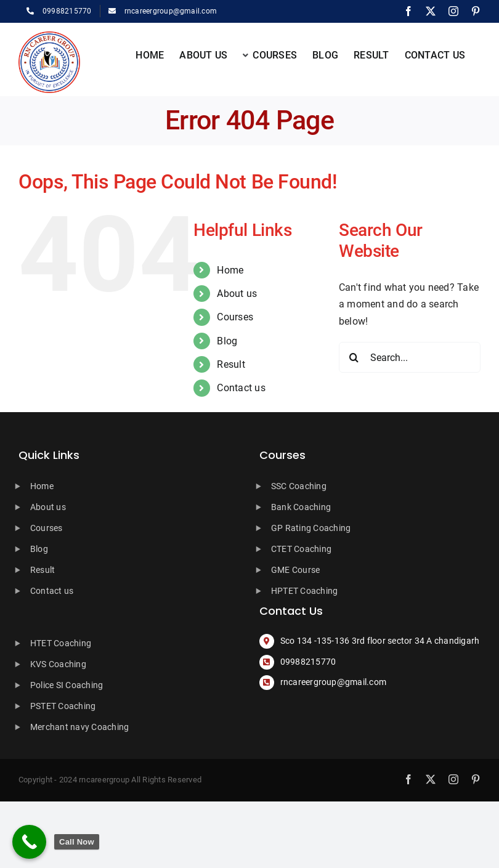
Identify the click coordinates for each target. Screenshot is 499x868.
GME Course (295, 570)
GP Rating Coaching (311, 528)
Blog (227, 341)
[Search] (354, 357)
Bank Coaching (301, 507)
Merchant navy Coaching (79, 727)
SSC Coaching (299, 486)
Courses (235, 317)
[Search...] (410, 357)
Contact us (241, 388)
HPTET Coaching (304, 591)
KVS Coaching (58, 664)
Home (230, 270)
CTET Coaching (301, 549)
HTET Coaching (61, 643)
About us (237, 294)
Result (231, 364)
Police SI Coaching (67, 685)
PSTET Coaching (63, 706)
